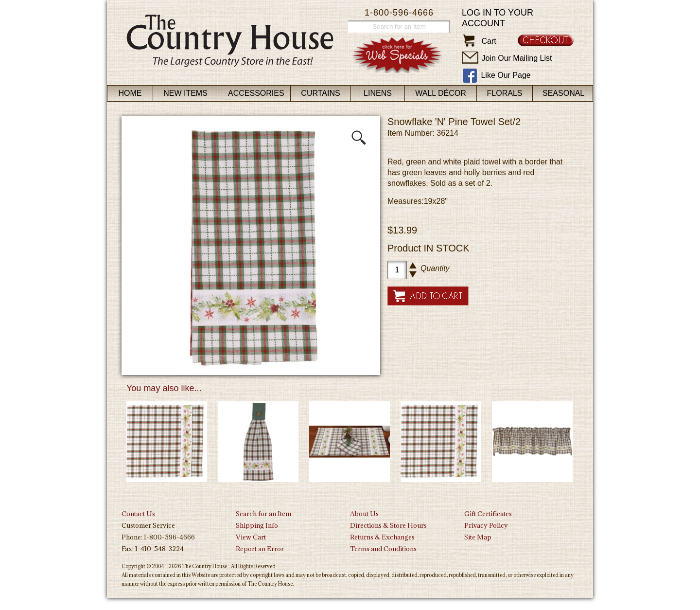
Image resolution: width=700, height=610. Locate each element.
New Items (185, 93)
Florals (505, 93)
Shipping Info (257, 525)
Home (130, 93)
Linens (378, 93)
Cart (489, 41)
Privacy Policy (486, 525)
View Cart (251, 537)
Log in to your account (498, 18)
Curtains (320, 93)
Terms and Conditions (383, 549)
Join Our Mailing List (516, 58)
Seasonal (563, 93)
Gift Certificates (488, 514)
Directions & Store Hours (388, 525)
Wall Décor (441, 93)
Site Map (478, 537)
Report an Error (260, 549)
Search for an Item (263, 514)
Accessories (256, 93)
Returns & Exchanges (382, 537)
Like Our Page (506, 75)
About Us (364, 514)
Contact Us (138, 514)
